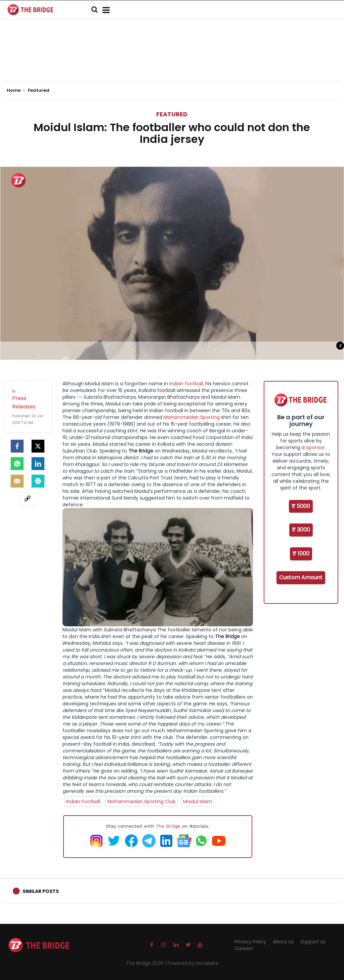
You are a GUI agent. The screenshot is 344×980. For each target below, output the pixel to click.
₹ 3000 (301, 530)
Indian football (186, 384)
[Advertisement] (172, 61)
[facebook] (17, 446)
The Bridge (168, 826)
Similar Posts (41, 891)
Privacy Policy (250, 942)
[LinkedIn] (38, 464)
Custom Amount (301, 577)
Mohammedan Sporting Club (142, 801)
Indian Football (83, 801)
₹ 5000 (301, 506)
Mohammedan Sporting (192, 417)
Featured (172, 114)
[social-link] (28, 499)
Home (16, 90)
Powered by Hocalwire (193, 963)
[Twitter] (38, 446)
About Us (283, 942)
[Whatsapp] (17, 464)
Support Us (313, 942)
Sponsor (315, 447)
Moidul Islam (198, 801)
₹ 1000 (301, 554)
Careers (244, 948)
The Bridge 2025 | (147, 963)
